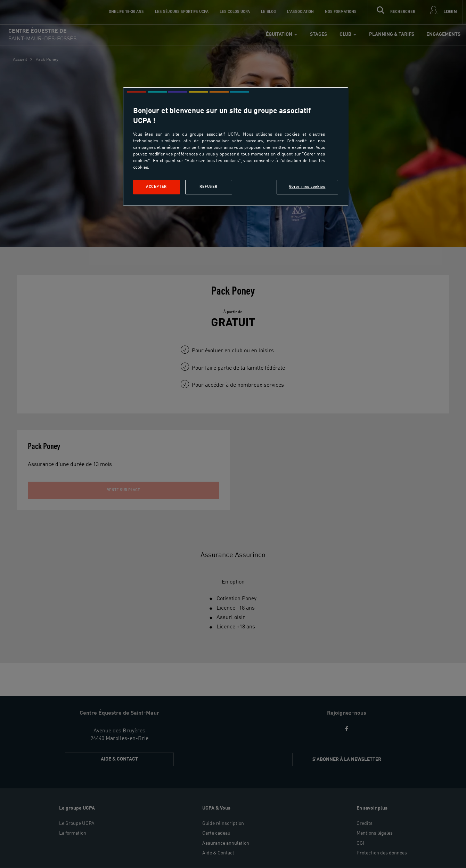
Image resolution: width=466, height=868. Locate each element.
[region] (236, 147)
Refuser (209, 187)
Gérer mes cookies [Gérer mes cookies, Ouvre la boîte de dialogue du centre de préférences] (307, 187)
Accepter (156, 187)
